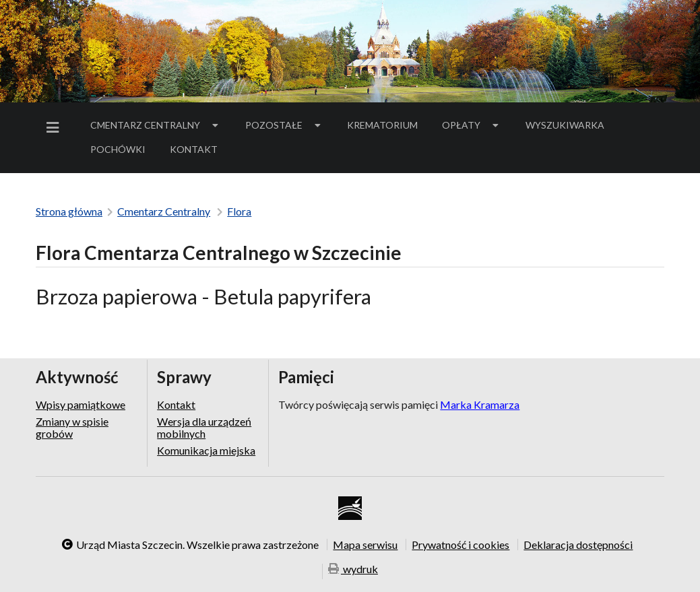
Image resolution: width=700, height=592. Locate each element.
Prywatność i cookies (460, 544)
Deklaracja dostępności (578, 544)
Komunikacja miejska (206, 450)
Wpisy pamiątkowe (81, 405)
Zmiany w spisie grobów (72, 427)
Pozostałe (284, 125)
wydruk (353, 570)
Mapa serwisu (365, 544)
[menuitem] (55, 128)
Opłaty (472, 125)
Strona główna (69, 211)
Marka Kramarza (480, 404)
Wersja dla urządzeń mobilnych (204, 427)
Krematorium (382, 125)
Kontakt (194, 149)
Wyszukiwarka (565, 125)
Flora (239, 211)
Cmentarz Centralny (156, 125)
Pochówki (122, 152)
